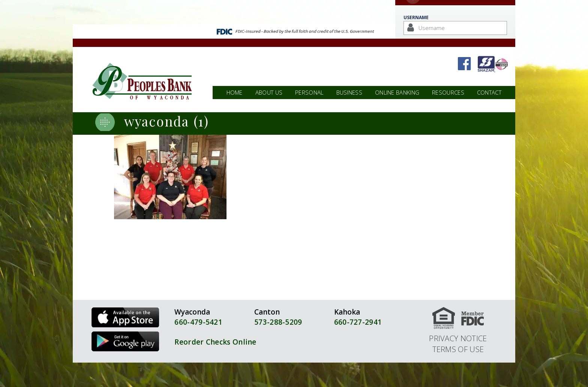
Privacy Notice (458, 338)
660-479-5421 (198, 322)
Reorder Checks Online (215, 342)
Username (416, 17)
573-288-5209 (278, 322)
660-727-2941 (358, 322)
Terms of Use (458, 349)
